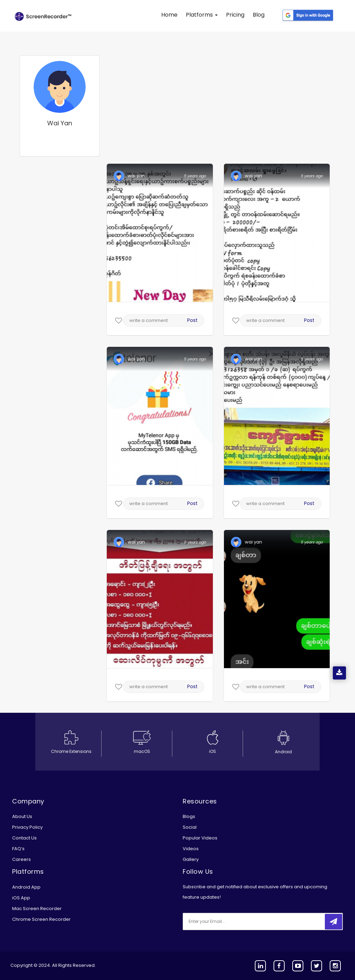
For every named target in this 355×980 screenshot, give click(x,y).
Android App (26, 887)
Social (190, 827)
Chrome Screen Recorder (41, 919)
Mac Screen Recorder (37, 909)
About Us (22, 816)
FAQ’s (18, 849)
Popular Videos (200, 838)
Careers (21, 859)
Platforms (202, 15)
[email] (229, 921)
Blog (259, 15)
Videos (191, 849)
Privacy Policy (27, 827)
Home (169, 15)
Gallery (191, 859)
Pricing (235, 15)
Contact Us (24, 838)
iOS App (21, 898)
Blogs (189, 816)
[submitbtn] (334, 922)
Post (192, 320)
